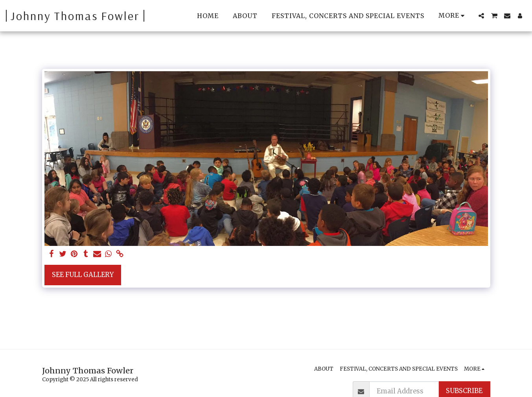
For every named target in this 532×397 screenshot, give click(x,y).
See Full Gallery (83, 275)
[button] (481, 16)
